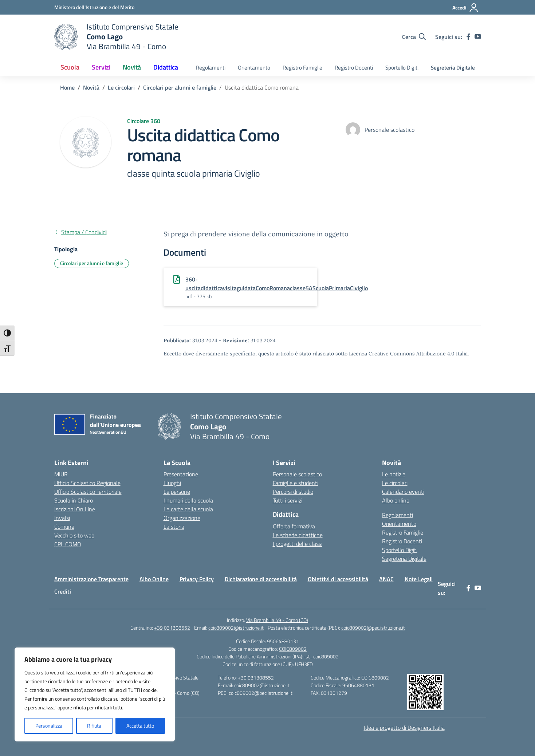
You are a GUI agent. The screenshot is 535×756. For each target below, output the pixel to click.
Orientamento (254, 68)
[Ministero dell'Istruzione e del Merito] (94, 7)
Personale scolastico (297, 474)
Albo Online (154, 579)
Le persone (177, 492)
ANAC (386, 579)
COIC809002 (293, 649)
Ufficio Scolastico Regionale (87, 483)
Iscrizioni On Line (75, 509)
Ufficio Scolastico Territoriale (88, 492)
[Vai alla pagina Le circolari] (121, 87)
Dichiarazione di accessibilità (261, 579)
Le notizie (394, 474)
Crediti (63, 591)
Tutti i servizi (288, 500)
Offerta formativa (294, 526)
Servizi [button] (101, 67)
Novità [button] (132, 67)
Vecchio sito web (74, 535)
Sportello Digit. (402, 68)
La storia (174, 527)
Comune (64, 527)
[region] (95, 694)
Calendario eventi (403, 492)
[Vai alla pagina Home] (67, 87)
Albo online (396, 500)
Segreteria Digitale (453, 68)
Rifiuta (94, 726)
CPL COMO (68, 544)
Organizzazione (182, 518)
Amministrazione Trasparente (91, 579)
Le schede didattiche (298, 535)
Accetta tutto (140, 726)
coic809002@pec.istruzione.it (373, 628)
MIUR (61, 474)
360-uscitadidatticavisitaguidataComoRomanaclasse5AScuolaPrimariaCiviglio (277, 284)
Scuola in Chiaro (74, 500)
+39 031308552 (172, 628)
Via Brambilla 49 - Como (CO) (277, 620)
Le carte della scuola (188, 509)
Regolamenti (211, 68)
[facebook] (468, 37)
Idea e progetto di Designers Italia (404, 728)
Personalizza (49, 726)
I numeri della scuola (188, 500)
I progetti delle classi (298, 544)
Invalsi (62, 518)
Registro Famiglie (302, 68)
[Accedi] (466, 8)
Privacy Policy (197, 579)
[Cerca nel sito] (414, 37)
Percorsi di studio (293, 492)
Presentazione (181, 474)
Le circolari (395, 483)
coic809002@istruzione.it (236, 628)
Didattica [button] (166, 67)
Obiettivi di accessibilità (338, 579)
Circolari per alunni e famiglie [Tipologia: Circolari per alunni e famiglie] (92, 263)
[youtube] (478, 37)
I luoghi (172, 483)
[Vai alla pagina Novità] (91, 87)
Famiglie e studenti (296, 483)
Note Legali (419, 579)
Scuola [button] (70, 67)
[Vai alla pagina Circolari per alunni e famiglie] (180, 87)
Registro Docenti (354, 68)
